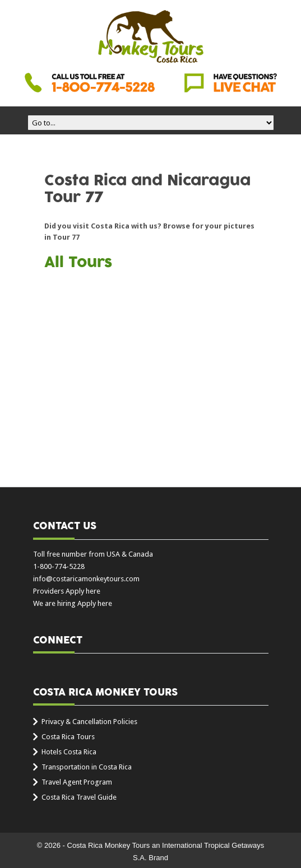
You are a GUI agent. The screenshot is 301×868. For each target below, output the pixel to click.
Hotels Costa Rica (69, 752)
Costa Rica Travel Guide (79, 797)
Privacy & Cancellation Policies (89, 722)
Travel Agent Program (77, 782)
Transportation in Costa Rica (87, 767)
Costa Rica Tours (68, 737)
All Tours (78, 263)
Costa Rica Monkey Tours (151, 38)
